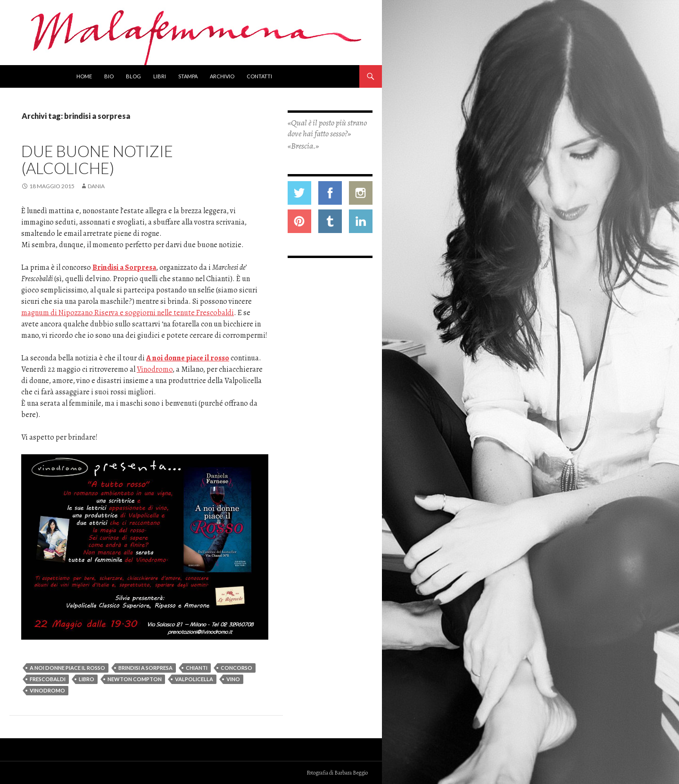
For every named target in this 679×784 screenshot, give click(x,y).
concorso (236, 668)
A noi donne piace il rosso (188, 358)
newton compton (135, 679)
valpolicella (194, 679)
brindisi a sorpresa (145, 668)
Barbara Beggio (351, 773)
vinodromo (47, 690)
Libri (160, 76)
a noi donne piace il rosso (67, 668)
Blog (133, 76)
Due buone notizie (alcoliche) (97, 159)
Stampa (188, 76)
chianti (197, 668)
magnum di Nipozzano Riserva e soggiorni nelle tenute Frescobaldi (128, 313)
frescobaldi (48, 679)
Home (84, 76)
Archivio (222, 76)
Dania (96, 186)
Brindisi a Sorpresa (124, 267)
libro (87, 679)
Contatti (259, 76)
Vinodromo (155, 369)
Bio (109, 76)
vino (233, 679)
